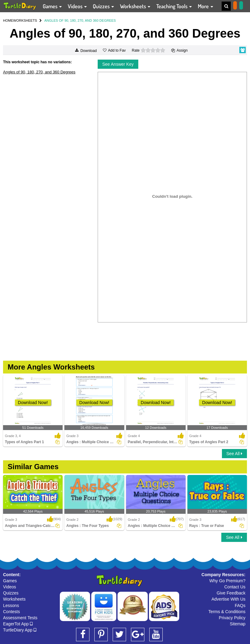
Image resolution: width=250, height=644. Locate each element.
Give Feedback (231, 593)
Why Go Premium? (227, 581)
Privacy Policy (232, 618)
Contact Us (235, 587)
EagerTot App (18, 624)
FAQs (240, 605)
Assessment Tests (20, 618)
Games (10, 581)
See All (234, 454)
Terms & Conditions (227, 612)
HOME (8, 20)
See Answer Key (118, 64)
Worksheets (14, 599)
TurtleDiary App (20, 630)
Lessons (11, 605)
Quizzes (11, 593)
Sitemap (238, 624)
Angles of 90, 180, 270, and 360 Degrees (39, 72)
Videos (10, 587)
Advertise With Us (228, 599)
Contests (11, 612)
